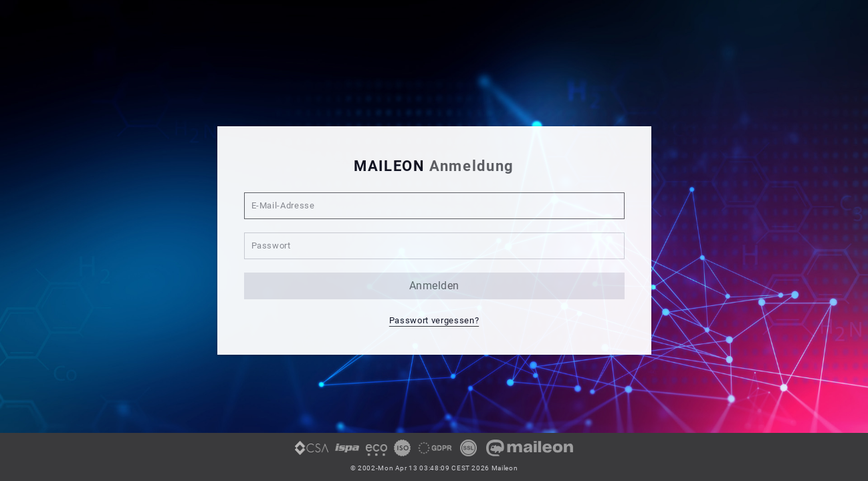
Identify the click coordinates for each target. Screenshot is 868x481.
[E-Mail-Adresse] (434, 206)
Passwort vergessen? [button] (434, 320)
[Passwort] (434, 246)
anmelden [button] (434, 286)
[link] (312, 453)
